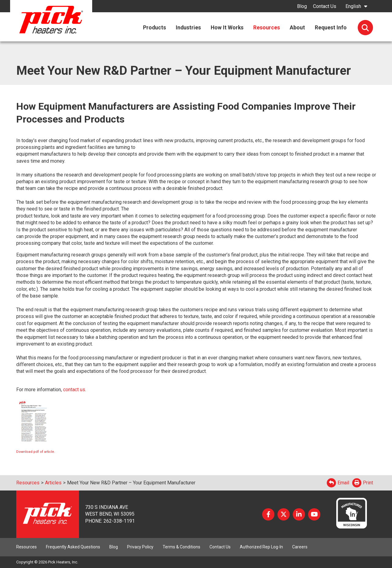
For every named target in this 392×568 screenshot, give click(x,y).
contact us (73, 390)
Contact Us (325, 6)
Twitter (284, 514)
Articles (53, 483)
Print (363, 483)
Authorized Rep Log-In (261, 547)
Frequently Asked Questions (73, 547)
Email (338, 483)
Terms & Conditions (181, 547)
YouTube (314, 514)
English (353, 6)
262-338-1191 (119, 521)
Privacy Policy (140, 547)
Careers (300, 547)
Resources (28, 483)
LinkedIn (299, 514)
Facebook (268, 514)
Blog (302, 6)
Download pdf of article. (36, 452)
